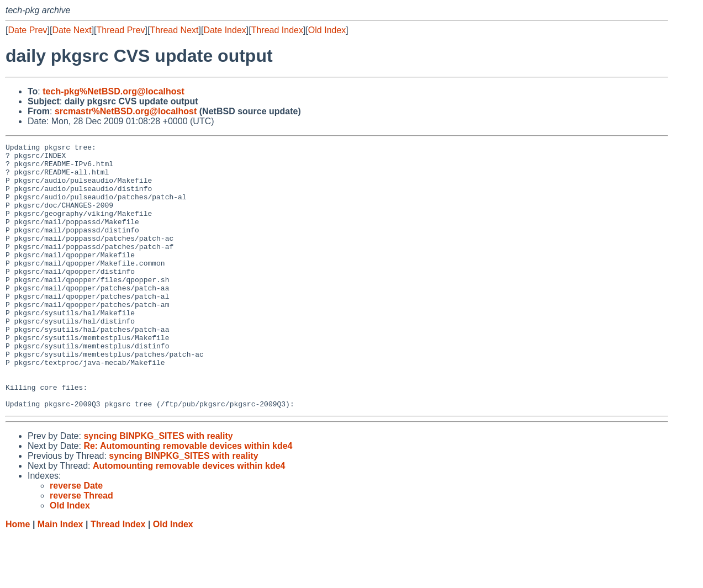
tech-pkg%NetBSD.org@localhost (113, 91)
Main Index (60, 577)
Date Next (72, 30)
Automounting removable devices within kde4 (189, 519)
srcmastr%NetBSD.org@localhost (126, 111)
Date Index (224, 30)
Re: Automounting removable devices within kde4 (188, 499)
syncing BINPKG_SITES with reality (158, 489)
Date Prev (27, 30)
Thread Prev (121, 30)
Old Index (327, 30)
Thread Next (174, 30)
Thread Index (277, 30)
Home (18, 577)
